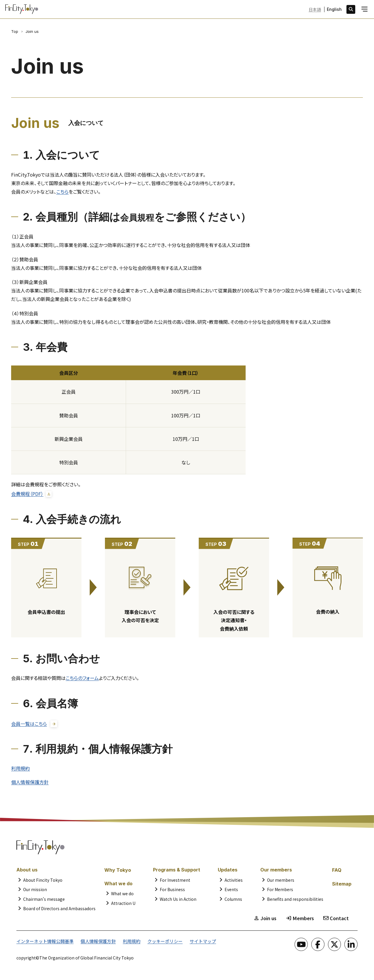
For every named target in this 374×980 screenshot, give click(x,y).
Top (15, 31)
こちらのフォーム (82, 678)
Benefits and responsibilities (295, 901)
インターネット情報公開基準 (43, 942)
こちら (62, 192)
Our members (281, 881)
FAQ (337, 871)
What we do (122, 895)
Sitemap (342, 885)
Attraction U (123, 905)
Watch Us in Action (178, 901)
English (334, 9)
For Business (172, 891)
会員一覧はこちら (29, 724)
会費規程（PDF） (27, 494)
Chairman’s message (44, 901)
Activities (234, 881)
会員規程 (141, 217)
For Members (280, 891)
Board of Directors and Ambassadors (59, 910)
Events (231, 891)
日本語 (315, 9)
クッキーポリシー (157, 942)
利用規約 (21, 769)
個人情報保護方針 (30, 783)
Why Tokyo (118, 871)
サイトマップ (192, 942)
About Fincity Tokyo (43, 881)
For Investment (175, 881)
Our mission (35, 891)
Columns (233, 901)
